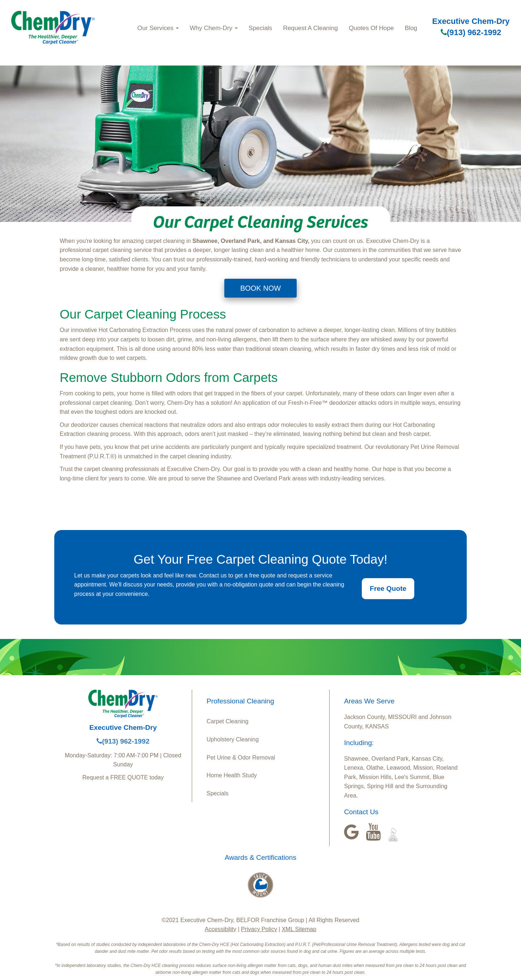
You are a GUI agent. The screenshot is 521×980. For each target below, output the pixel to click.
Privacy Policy (259, 929)
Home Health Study (232, 775)
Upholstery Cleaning (233, 739)
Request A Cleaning (310, 28)
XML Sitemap (299, 929)
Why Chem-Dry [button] (214, 28)
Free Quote (388, 588)
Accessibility (221, 929)
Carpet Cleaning (228, 721)
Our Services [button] (158, 28)
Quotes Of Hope (371, 28)
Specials (260, 28)
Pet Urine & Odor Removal (241, 758)
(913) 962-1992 (471, 32)
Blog (411, 28)
